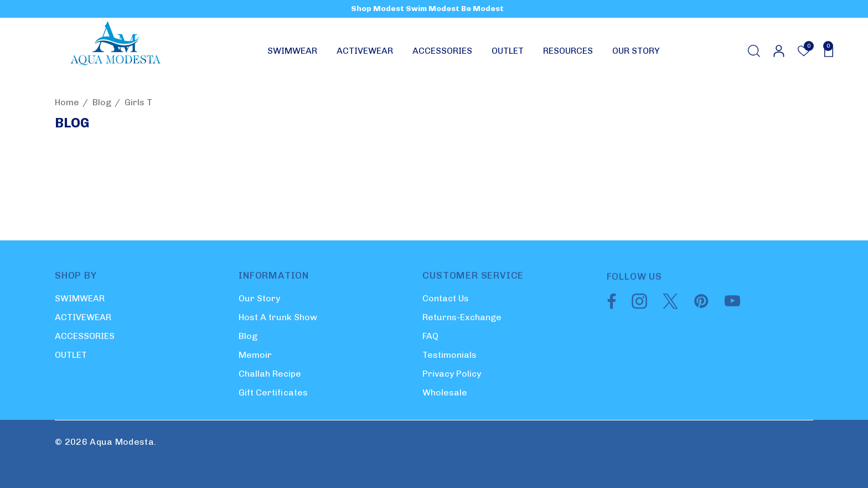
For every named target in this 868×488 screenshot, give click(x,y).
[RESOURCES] (568, 53)
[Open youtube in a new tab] (732, 306)
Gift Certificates (273, 392)
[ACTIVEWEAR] (365, 53)
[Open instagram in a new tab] (638, 306)
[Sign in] (778, 51)
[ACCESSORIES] (442, 53)
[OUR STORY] (636, 51)
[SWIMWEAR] (292, 53)
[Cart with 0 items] (825, 51)
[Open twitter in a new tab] (669, 306)
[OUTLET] (508, 53)
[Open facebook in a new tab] (609, 306)
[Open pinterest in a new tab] (700, 306)
